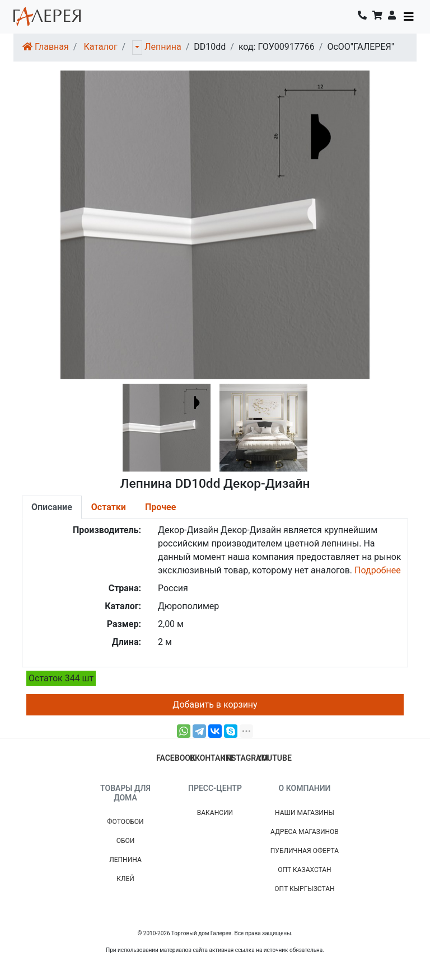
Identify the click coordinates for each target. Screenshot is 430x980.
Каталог (100, 47)
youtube (274, 758)
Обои (126, 841)
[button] (392, 17)
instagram (246, 758)
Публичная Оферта (305, 851)
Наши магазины (305, 813)
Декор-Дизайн (188, 530)
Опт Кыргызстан (304, 889)
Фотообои (125, 822)
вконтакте (212, 758)
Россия (173, 588)
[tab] (52, 507)
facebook (176, 758)
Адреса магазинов (305, 832)
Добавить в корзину (215, 705)
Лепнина (163, 47)
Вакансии (215, 813)
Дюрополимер (188, 606)
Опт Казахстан (304, 870)
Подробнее (378, 570)
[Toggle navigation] (409, 17)
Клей (125, 879)
